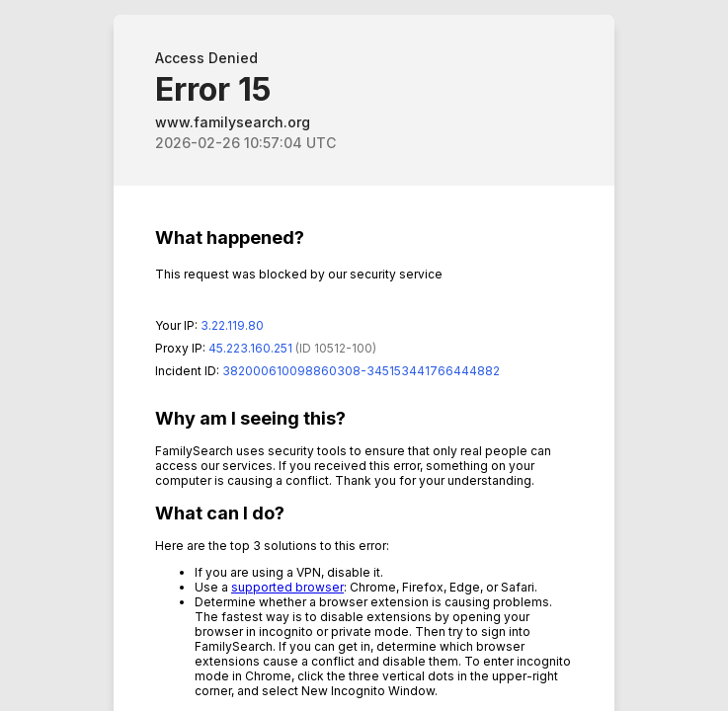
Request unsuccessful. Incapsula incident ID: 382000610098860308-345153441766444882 (364, 355)
